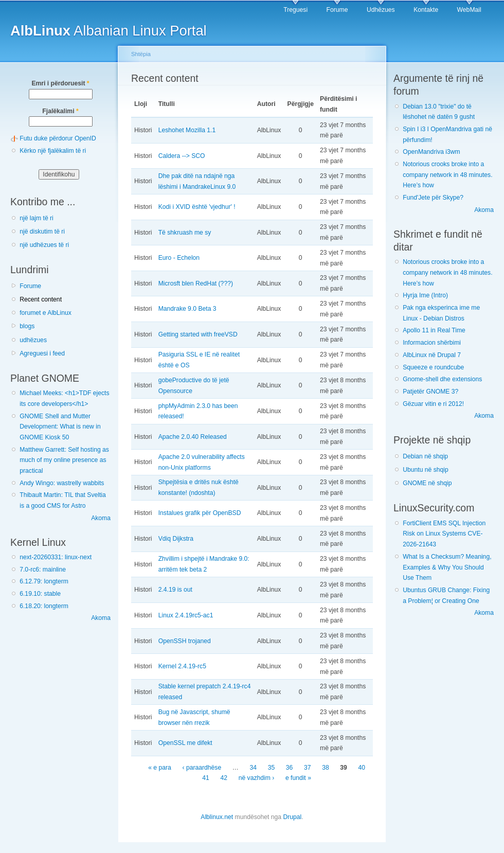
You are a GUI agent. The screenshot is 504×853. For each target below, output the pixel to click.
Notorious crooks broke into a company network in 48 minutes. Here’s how (447, 175)
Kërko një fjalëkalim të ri (53, 151)
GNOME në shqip (427, 483)
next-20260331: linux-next (56, 557)
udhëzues (33, 340)
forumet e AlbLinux (46, 313)
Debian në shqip (425, 456)
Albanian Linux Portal (109, 31)
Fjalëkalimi (60, 111)
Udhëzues (381, 10)
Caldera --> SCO (182, 156)
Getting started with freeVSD (198, 334)
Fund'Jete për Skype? (433, 198)
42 (224, 778)
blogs (27, 326)
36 (290, 768)
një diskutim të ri (42, 232)
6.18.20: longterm (44, 606)
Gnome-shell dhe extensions (442, 379)
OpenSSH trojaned (185, 641)
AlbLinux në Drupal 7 (432, 355)
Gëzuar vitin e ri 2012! (433, 404)
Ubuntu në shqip (426, 470)
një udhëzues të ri (44, 245)
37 (308, 768)
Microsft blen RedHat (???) (196, 283)
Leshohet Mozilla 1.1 (187, 130)
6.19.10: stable (40, 594)
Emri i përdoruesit (60, 83)
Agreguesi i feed (42, 353)
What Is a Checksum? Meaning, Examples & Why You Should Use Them (447, 567)
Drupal (292, 817)
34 (254, 768)
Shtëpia (141, 54)
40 (362, 768)
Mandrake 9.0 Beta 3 (187, 309)
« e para (160, 768)
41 (206, 778)
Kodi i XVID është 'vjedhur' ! (197, 207)
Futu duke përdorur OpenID (58, 138)
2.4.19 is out (175, 590)
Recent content (41, 299)
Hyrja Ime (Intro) (425, 295)
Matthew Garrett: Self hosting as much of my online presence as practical (64, 460)
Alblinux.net (217, 817)
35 (272, 768)
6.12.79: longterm (44, 581)
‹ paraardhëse (202, 768)
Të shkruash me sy (185, 233)
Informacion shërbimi (432, 343)
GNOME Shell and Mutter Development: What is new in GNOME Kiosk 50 (60, 427)
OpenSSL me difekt (185, 743)
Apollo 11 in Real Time (434, 330)
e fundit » (298, 778)
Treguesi (295, 10)
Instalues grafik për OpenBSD (200, 513)
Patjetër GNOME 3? (430, 392)
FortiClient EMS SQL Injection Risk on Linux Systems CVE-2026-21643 (444, 534)
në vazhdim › (257, 778)
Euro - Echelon (179, 258)
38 (326, 768)
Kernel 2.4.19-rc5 (182, 666)
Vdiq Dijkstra (176, 539)
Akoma (101, 518)
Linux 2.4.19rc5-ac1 (186, 615)
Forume (337, 10)
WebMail (469, 10)
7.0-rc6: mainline (43, 570)
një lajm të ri (37, 218)
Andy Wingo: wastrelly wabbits (62, 483)
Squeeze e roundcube (433, 367)
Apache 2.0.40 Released (193, 437)
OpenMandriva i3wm (431, 152)
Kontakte (426, 10)
